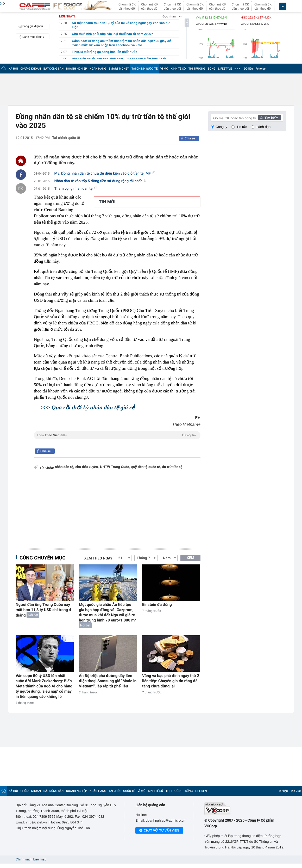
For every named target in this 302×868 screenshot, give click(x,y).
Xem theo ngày (98, 558)
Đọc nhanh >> (172, 16)
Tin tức (242, 127)
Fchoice (260, 69)
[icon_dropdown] (283, 6)
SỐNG (212, 69)
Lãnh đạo (263, 127)
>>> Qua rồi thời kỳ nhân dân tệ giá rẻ (88, 407)
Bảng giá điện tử (30, 26)
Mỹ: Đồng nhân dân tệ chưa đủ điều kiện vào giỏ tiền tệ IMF (105, 174)
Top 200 (295, 791)
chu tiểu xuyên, (87, 467)
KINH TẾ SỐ (178, 69)
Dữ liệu (248, 69)
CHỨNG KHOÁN (31, 69)
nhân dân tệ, (64, 467)
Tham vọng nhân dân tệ (76, 189)
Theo (117, 435)
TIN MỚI (107, 202)
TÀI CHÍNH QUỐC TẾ (145, 69)
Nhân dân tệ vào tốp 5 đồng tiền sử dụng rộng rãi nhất (100, 181)
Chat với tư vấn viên (159, 831)
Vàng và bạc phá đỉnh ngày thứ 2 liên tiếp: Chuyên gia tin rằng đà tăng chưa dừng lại (171, 681)
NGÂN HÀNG (98, 69)
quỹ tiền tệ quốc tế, (146, 467)
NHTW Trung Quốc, (115, 467)
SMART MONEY (119, 69)
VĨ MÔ (164, 69)
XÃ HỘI (13, 69)
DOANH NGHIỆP (77, 69)
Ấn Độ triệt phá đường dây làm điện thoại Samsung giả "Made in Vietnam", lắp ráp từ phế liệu (108, 681)
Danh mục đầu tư (31, 37)
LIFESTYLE (225, 69)
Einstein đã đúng (157, 605)
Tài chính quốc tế (66, 138)
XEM (190, 558)
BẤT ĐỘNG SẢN (54, 69)
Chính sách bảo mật (31, 860)
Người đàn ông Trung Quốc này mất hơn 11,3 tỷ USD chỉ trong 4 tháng (43, 610)
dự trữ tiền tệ (172, 467)
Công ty (221, 127)
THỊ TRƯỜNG (197, 69)
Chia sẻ (190, 138)
